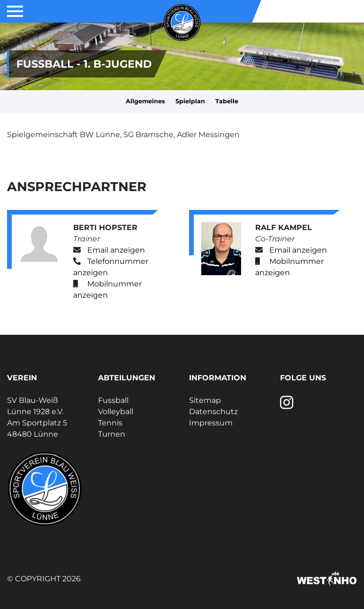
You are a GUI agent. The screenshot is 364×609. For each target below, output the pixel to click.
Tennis (110, 423)
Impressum (211, 423)
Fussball (113, 400)
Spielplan (190, 101)
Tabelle (227, 101)
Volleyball (116, 412)
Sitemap (205, 400)
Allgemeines (145, 101)
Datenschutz (213, 412)
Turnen (112, 434)
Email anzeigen (116, 250)
